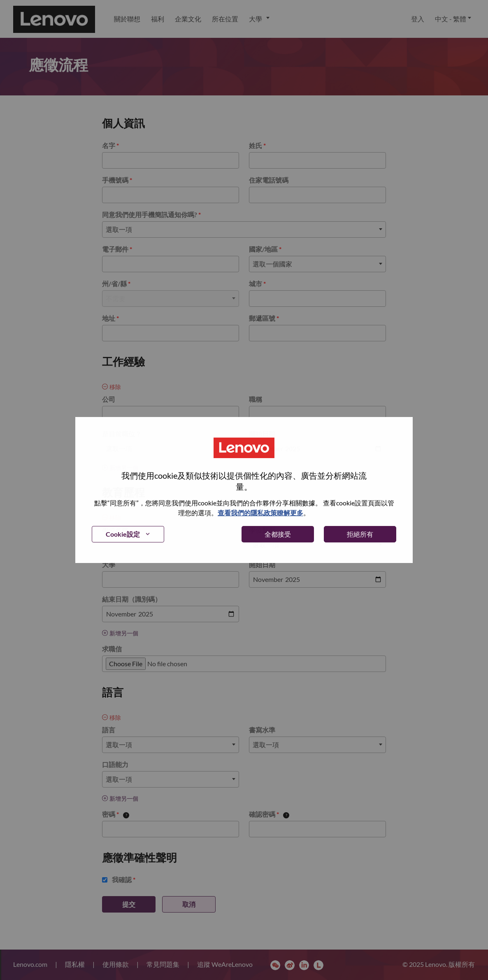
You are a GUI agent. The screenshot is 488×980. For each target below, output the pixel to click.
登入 (418, 19)
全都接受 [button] (278, 534)
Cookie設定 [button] (123, 534)
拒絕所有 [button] (360, 534)
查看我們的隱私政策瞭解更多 (260, 513)
